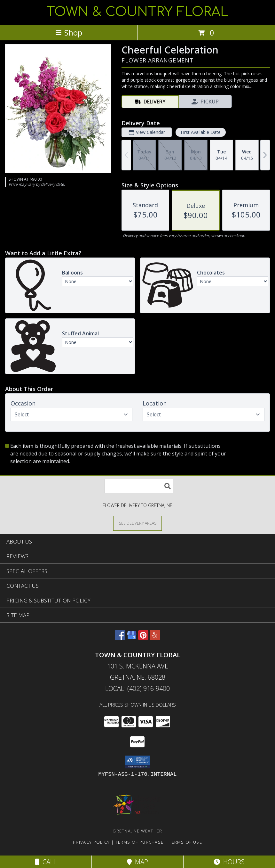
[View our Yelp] (155, 638)
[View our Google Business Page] (132, 638)
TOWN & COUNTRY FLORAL (137, 12)
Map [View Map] (137, 862)
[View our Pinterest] (143, 638)
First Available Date (201, 132)
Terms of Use (185, 842)
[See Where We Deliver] (137, 523)
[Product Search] (139, 486)
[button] (138, 762)
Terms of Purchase (139, 842)
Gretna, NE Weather (137, 831)
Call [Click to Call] (46, 862)
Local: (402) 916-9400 (137, 688)
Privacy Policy (91, 842)
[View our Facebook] (120, 638)
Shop (69, 33)
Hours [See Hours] (229, 862)
